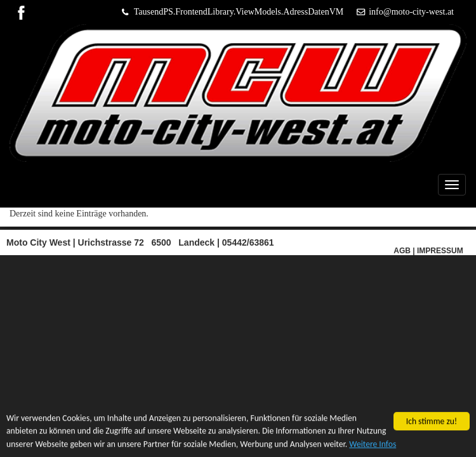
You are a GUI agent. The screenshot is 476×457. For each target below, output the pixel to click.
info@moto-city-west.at (411, 12)
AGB (402, 251)
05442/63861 (248, 242)
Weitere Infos (373, 444)
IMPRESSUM (440, 251)
